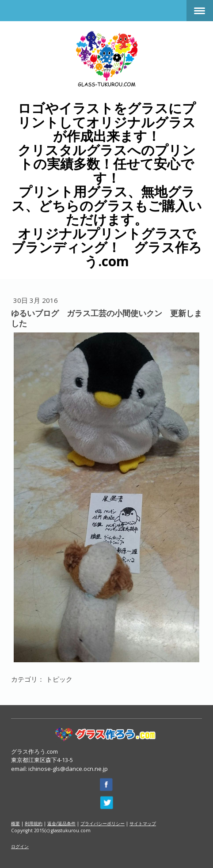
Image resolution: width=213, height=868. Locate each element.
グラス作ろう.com (34, 751)
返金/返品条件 (61, 823)
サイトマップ (143, 823)
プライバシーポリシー (103, 823)
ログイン (20, 846)
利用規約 (34, 823)
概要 (15, 823)
